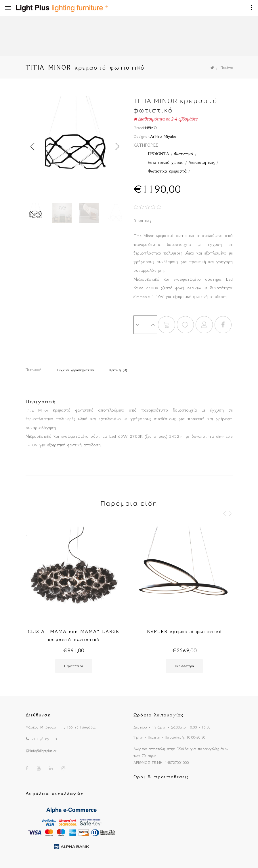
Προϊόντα (227, 68)
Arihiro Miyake (163, 136)
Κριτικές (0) (118, 370)
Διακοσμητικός (202, 162)
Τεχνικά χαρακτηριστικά (75, 370)
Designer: (142, 136)
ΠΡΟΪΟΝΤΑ (158, 154)
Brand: (139, 128)
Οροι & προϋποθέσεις (161, 777)
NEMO (151, 128)
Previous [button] (33, 147)
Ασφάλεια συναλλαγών (55, 793)
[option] (75, 147)
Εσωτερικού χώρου (166, 162)
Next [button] (118, 147)
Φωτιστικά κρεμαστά (167, 171)
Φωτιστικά (184, 154)
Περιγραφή (34, 370)
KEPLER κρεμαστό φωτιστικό (185, 631)
